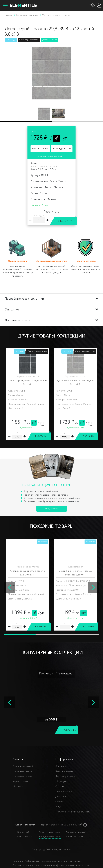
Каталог (18, 759)
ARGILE (25, 582)
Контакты (61, 766)
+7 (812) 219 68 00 (68, 825)
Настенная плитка (22, 771)
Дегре (19, 395)
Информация (64, 759)
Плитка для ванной (23, 766)
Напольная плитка (23, 776)
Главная (8, 15)
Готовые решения (65, 776)
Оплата (59, 802)
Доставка (61, 797)
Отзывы (60, 787)
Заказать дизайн (64, 771)
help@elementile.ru (50, 837)
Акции (59, 807)
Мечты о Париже (53, 187)
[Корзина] (92, 5)
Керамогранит (20, 781)
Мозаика (18, 787)
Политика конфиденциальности (73, 812)
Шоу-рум (61, 781)
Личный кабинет (64, 792)
